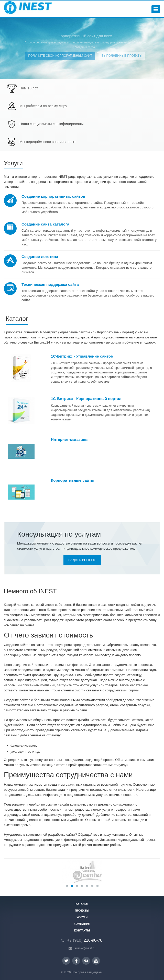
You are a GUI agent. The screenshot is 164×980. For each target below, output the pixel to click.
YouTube (96, 961)
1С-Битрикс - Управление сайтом (82, 356)
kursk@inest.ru (85, 948)
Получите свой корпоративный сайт (60, 56)
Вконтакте (86, 960)
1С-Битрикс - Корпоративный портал (86, 399)
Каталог (82, 904)
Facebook (76, 961)
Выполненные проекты (122, 56)
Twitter (66, 961)
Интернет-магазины (70, 439)
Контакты (82, 930)
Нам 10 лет (29, 88)
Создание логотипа (40, 257)
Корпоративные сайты (73, 480)
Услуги (82, 917)
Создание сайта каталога (45, 224)
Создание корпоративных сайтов (53, 196)
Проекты (82, 911)
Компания (82, 924)
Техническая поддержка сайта (50, 284)
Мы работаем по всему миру (43, 106)
